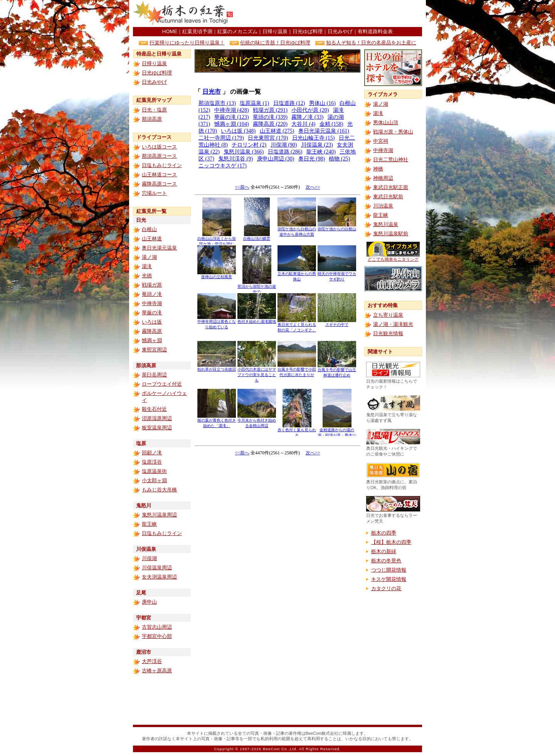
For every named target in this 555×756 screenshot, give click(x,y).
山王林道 (152, 239)
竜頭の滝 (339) (270, 117)
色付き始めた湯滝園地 (257, 320)
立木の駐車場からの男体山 (297, 274)
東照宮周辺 (154, 350)
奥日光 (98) (312, 159)
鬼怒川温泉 (386, 224)
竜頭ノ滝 (152, 294)
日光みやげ (340, 31)
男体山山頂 (386, 122)
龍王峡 (149, 524)
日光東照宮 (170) (268, 138)
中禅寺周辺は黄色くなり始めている (217, 322)
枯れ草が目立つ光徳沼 (217, 367)
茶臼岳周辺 (154, 375)
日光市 (212, 92)
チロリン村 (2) (249, 145)
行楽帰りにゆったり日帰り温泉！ (187, 43)
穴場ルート (154, 193)
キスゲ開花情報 (389, 579)
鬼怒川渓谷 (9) (235, 159)
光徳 (147, 276)
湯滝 (147, 266)
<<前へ (242, 187)
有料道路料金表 (375, 31)
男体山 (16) (322, 103)
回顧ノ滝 (152, 453)
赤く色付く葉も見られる (297, 431)
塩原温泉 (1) (254, 103)
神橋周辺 (383, 178)
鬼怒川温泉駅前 (391, 234)
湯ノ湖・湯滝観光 (393, 324)
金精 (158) (331, 124)
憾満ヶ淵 (152, 340)
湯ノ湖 (149, 257)
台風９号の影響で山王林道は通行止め (337, 370)
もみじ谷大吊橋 (159, 490)
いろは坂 (152, 322)
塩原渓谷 (152, 462)
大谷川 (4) (303, 124)
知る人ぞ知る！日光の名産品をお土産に (371, 43)
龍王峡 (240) (321, 152)
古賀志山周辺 (157, 627)
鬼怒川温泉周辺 (159, 515)
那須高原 (152, 119)
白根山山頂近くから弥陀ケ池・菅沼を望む (217, 239)
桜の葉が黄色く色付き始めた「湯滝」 (217, 421)
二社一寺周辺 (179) (221, 138)
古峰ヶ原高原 (157, 671)
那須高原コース (159, 156)
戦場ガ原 (152, 285)
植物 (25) (339, 159)
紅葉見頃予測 (197, 31)
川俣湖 (149, 558)
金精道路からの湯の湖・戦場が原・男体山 (337, 431)
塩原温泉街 (154, 471)
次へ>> (313, 187)
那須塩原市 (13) (217, 103)
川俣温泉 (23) (317, 145)
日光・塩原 (154, 110)
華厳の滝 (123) (232, 117)
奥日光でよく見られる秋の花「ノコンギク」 (297, 325)
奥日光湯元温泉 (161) (324, 131)
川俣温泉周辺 (157, 568)
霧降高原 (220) (270, 124)
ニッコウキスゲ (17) (223, 166)
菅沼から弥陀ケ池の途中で (257, 287)
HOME (170, 31)
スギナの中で (337, 323)
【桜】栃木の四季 (391, 542)
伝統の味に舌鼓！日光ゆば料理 (275, 43)
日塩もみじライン (162, 165)
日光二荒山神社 (391, 159)
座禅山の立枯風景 (217, 275)
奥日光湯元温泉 (159, 248)
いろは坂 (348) (238, 131)
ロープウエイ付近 (162, 384)
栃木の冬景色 (386, 561)
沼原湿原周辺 (157, 418)
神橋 (378, 169)
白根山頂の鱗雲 (257, 237)
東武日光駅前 (388, 197)
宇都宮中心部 (157, 636)
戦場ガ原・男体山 (393, 132)
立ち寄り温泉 (388, 315)
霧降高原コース (159, 184)
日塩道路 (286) (285, 152)
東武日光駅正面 (391, 187)
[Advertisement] (332, 13)
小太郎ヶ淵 (154, 480)
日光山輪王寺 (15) (314, 138)
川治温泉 (383, 206)
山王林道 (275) (277, 131)
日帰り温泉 (275, 31)
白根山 (149, 229)
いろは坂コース (159, 147)
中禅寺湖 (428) (232, 110)
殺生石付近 (154, 409)
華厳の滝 (152, 313)
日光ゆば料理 (308, 31)
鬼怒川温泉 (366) (244, 152)
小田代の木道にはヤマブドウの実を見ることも (257, 373)
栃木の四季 (384, 533)
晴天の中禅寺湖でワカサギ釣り (337, 274)
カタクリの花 (386, 588)
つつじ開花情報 (389, 570)
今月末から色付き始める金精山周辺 (257, 421)
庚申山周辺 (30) (276, 159)
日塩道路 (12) (289, 103)
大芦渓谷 (152, 661)
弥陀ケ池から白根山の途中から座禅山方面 (297, 230)
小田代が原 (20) (310, 110)
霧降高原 (152, 331)
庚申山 (149, 602)
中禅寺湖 (152, 303)
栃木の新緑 (384, 551)
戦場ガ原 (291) (270, 110)
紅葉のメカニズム (237, 31)
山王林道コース (159, 175)
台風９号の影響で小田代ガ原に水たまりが (297, 370)
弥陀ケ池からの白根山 (337, 227)
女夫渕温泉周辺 (159, 577)
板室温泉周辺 (157, 428)
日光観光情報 (388, 333)
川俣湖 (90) (284, 145)
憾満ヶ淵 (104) (232, 124)
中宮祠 (381, 141)
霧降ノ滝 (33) (307, 117)
